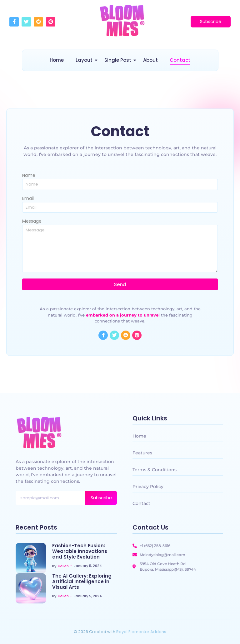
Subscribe (101, 498)
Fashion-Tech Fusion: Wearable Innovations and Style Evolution (80, 551)
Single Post (119, 60)
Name (29, 176)
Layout (85, 60)
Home (57, 60)
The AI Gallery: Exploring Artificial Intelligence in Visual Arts (82, 582)
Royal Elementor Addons (141, 632)
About (150, 60)
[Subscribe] (211, 22)
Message (32, 222)
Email (28, 199)
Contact (180, 60)
